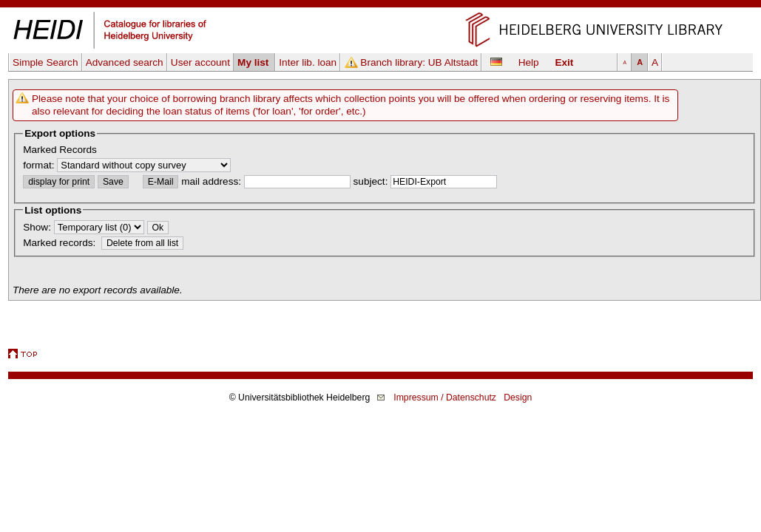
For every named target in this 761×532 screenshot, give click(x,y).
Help (529, 62)
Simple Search (45, 62)
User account (200, 62)
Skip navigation (380, 6)
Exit (564, 62)
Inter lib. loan (308, 62)
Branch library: (419, 62)
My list (254, 62)
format (37, 165)
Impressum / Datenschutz (445, 398)
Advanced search (125, 62)
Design (518, 398)
